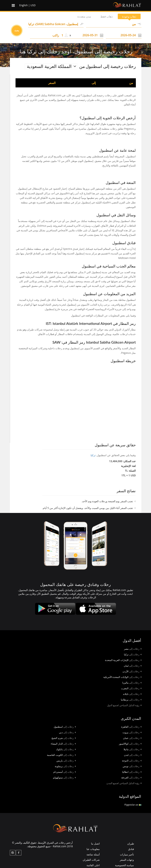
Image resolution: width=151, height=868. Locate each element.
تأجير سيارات (127, 854)
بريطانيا (131, 700)
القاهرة (131, 727)
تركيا (93, 455)
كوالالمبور (130, 744)
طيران (131, 844)
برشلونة (65, 766)
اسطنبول (65, 727)
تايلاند (132, 694)
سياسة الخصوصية (125, 865)
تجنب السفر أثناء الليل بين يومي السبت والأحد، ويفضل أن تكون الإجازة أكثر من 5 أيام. (88, 508)
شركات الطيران (91, 860)
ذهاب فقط (104, 16)
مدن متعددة (80, 16)
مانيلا (132, 749)
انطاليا (132, 772)
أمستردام (64, 772)
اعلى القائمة (93, 865)
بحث (17, 30)
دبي (67, 732)
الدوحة (132, 761)
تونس (132, 766)
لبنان (133, 666)
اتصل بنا (95, 844)
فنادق (131, 849)
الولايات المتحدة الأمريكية (122, 677)
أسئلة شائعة (93, 854)
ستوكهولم (64, 778)
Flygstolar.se (133, 805)
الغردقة (131, 778)
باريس (66, 761)
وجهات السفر (127, 860)
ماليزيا (132, 683)
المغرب (131, 688)
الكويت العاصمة (61, 755)
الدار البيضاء (63, 744)
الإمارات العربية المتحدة (123, 660)
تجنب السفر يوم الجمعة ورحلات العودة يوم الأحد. (107, 501)
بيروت (132, 732)
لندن (133, 755)
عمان (132, 738)
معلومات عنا (93, 849)
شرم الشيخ (63, 738)
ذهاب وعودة (128, 16)
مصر (133, 649)
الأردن (132, 671)
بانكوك (66, 749)
